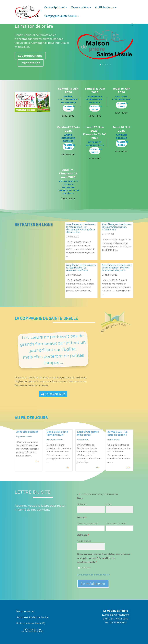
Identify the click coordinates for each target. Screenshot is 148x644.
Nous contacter (25, 612)
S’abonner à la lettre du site (32, 618)
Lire (37, 461)
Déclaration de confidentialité (94, 575)
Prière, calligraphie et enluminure (68, 99)
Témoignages (83, 440)
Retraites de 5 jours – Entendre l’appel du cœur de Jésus (68, 187)
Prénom (82, 504)
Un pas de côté (113, 440)
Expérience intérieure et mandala (95, 99)
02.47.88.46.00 (118, 623)
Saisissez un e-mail (87, 523)
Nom (109, 504)
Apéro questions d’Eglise (68, 138)
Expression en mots (24, 437)
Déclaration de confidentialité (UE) (32, 631)
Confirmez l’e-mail (116, 523)
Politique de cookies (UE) (31, 624)
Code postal (84, 541)
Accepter (86, 567)
